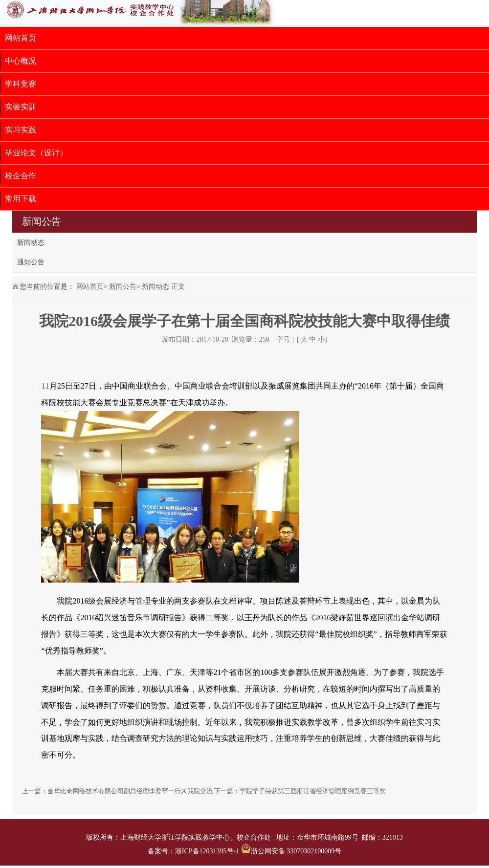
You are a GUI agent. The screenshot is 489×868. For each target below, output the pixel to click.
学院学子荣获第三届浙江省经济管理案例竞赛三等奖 (313, 791)
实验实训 (21, 107)
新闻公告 (123, 287)
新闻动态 (31, 243)
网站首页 (21, 38)
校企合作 (21, 176)
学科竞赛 (21, 84)
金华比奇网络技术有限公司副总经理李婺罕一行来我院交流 (130, 791)
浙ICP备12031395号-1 (208, 851)
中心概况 (21, 61)
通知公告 (31, 262)
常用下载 (21, 199)
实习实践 (21, 130)
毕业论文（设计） (36, 153)
